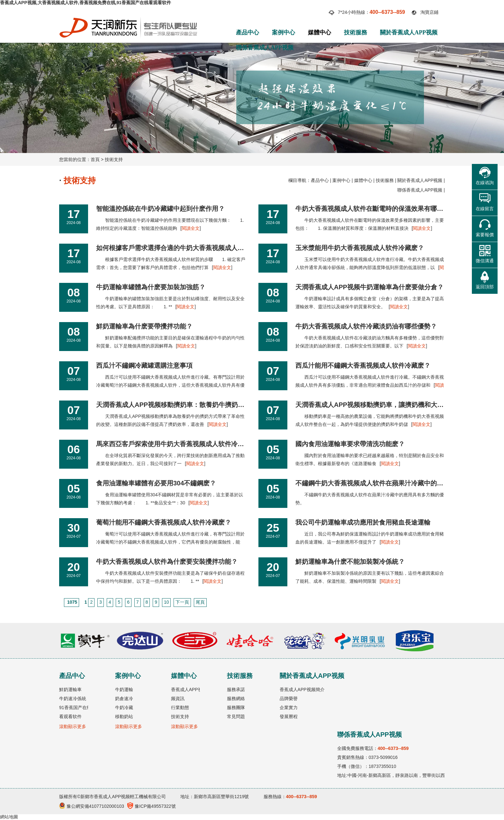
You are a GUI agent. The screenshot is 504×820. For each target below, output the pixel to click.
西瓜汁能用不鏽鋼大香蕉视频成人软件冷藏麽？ (363, 365)
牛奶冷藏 (124, 707)
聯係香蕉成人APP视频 (265, 48)
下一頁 (182, 602)
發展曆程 (289, 716)
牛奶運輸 (124, 689)
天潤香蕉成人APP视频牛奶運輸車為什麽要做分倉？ (369, 287)
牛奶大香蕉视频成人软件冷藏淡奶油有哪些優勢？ (366, 326)
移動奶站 (124, 716)
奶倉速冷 (124, 698)
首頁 (95, 159)
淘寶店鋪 (429, 12)
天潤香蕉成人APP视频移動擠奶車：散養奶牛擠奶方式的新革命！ (189, 405)
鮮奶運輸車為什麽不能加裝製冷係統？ (350, 562)
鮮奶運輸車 (70, 689)
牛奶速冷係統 (73, 698)
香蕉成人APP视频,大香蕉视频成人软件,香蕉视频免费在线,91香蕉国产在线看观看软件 (85, 3)
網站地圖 (9, 817)
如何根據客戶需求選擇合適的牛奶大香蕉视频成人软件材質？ (183, 248)
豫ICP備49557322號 (152, 806)
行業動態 (180, 707)
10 (166, 602)
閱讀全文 (191, 228)
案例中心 (283, 32)
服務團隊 (236, 707)
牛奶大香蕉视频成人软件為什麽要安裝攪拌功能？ (167, 562)
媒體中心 (319, 32)
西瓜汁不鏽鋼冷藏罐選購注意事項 (144, 365)
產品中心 (248, 32)
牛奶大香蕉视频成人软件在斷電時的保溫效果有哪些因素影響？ (385, 209)
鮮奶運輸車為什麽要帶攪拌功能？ (144, 326)
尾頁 (200, 602)
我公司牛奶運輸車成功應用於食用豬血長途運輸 (363, 522)
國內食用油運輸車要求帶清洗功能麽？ (350, 444)
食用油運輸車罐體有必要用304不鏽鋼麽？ (156, 483)
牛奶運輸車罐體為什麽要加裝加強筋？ (151, 287)
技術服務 (355, 32)
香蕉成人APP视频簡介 (302, 689)
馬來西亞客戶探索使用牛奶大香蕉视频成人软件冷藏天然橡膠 (183, 444)
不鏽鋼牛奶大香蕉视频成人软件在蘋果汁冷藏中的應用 (373, 483)
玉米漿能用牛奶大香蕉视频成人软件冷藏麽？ (360, 248)
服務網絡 (236, 698)
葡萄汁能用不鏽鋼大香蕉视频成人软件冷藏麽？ (164, 522)
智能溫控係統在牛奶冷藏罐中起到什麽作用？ (160, 209)
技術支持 (114, 159)
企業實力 (289, 707)
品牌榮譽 (289, 698)
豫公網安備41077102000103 (92, 806)
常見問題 (236, 716)
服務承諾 (236, 689)
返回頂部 (485, 287)
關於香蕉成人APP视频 (409, 32)
